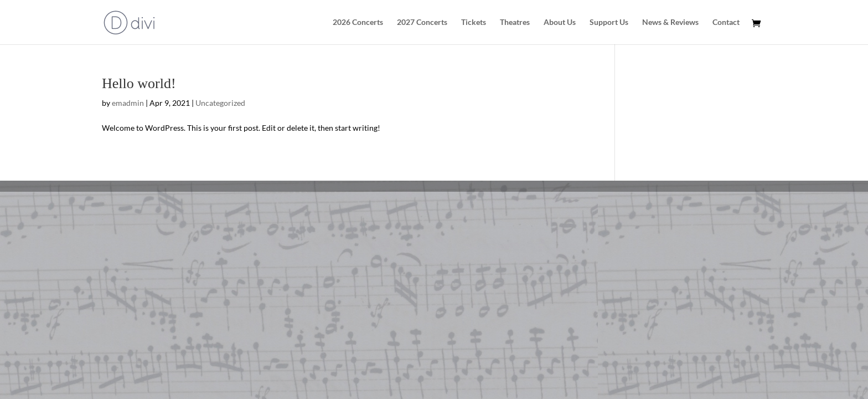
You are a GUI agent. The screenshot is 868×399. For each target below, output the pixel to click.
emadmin (128, 103)
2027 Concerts (422, 22)
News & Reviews (670, 22)
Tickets (474, 22)
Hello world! (139, 83)
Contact (726, 22)
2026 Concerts (358, 22)
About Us (560, 22)
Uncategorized (220, 103)
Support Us (609, 22)
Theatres (515, 22)
